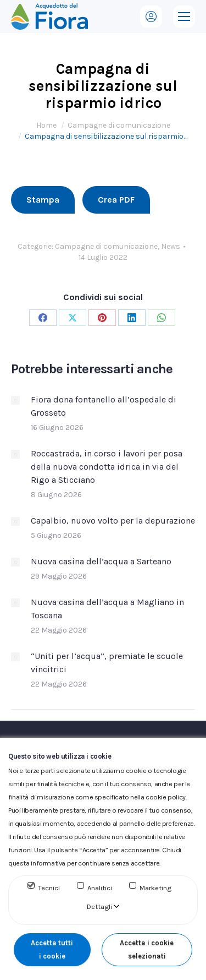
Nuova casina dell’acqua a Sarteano (101, 561)
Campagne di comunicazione (106, 246)
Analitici (100, 888)
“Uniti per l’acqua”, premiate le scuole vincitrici (107, 663)
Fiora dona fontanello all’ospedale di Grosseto (104, 406)
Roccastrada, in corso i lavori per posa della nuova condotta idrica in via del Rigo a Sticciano (107, 467)
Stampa (43, 200)
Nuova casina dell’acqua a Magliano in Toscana (107, 609)
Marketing (155, 888)
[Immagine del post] (15, 400)
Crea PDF (116, 200)
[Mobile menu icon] (184, 17)
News (171, 246)
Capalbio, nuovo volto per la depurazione (113, 521)
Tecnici (49, 888)
